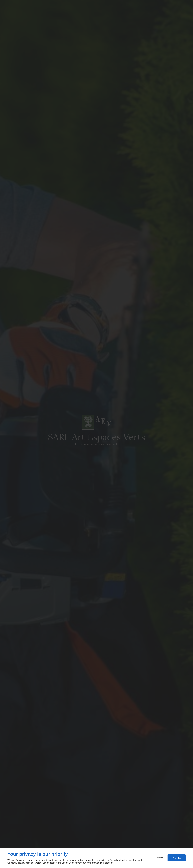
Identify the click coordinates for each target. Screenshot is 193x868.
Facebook (108, 863)
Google (99, 863)
